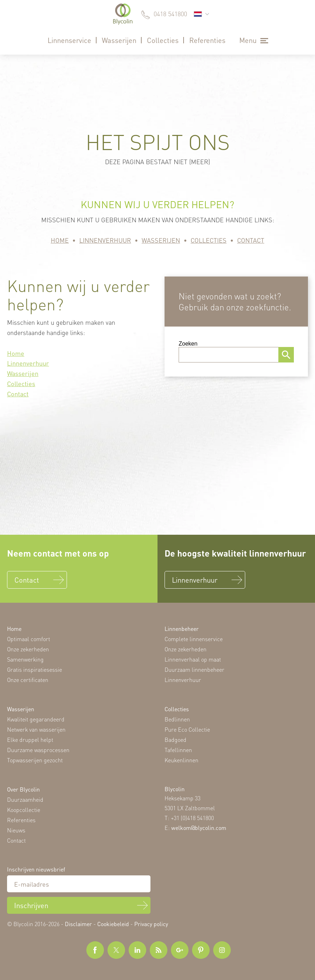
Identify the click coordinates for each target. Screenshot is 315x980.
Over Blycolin (23, 789)
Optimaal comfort (29, 639)
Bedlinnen (177, 719)
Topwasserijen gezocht (35, 760)
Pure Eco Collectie (187, 729)
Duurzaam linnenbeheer (194, 669)
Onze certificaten (28, 680)
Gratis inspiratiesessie (35, 669)
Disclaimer (78, 924)
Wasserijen (119, 40)
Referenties (207, 40)
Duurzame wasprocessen (38, 750)
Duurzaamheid (25, 799)
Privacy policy (151, 924)
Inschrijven (31, 905)
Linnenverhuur (105, 240)
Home (60, 240)
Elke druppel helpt (30, 740)
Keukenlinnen (181, 760)
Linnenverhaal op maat (193, 659)
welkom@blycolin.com (199, 828)
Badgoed (175, 740)
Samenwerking (25, 659)
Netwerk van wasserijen (36, 729)
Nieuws (16, 830)
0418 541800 (170, 14)
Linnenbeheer (182, 629)
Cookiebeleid (113, 924)
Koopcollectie (24, 810)
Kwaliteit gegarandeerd (36, 719)
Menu (248, 40)
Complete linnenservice (194, 639)
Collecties (163, 40)
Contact (251, 240)
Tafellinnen (178, 750)
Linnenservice (69, 40)
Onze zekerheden (28, 649)
